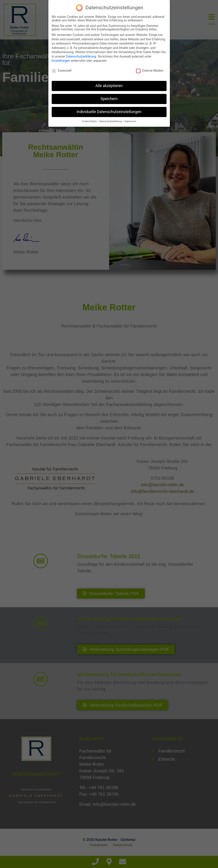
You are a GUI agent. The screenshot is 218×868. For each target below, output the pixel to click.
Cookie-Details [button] (90, 121)
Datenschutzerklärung (81, 56)
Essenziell (62, 70)
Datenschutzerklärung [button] (111, 121)
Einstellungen (61, 60)
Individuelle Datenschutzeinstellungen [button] (109, 111)
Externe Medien (150, 70)
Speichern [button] (109, 98)
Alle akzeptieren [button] (109, 85)
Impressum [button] (130, 121)
